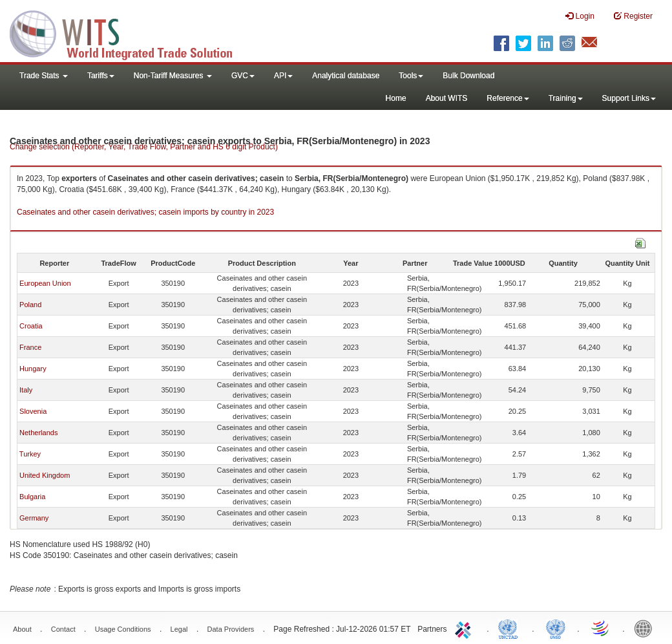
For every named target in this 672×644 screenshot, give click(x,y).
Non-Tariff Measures (173, 76)
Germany (34, 518)
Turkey (30, 454)
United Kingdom (45, 475)
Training (566, 98)
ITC (465, 628)
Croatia (31, 326)
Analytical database (346, 76)
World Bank (646, 628)
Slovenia (33, 411)
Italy (26, 390)
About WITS (447, 98)
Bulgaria (32, 497)
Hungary (33, 369)
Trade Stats (44, 76)
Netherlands (38, 433)
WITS (129, 32)
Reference (508, 98)
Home (396, 98)
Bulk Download (468, 76)
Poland (30, 305)
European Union (45, 283)
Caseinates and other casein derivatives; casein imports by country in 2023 (145, 212)
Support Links (629, 98)
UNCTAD (510, 628)
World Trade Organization (601, 628)
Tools (411, 76)
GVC (243, 76)
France (30, 347)
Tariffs (101, 76)
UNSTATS (556, 628)
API (283, 76)
